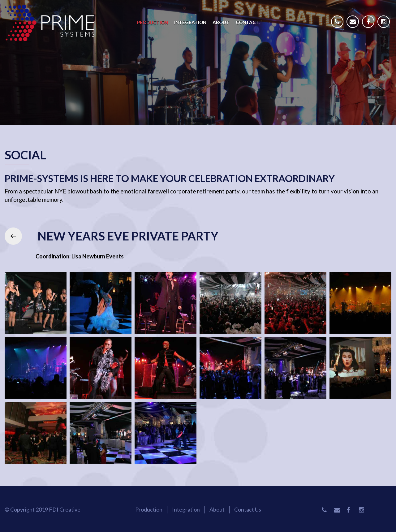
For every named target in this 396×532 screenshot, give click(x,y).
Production (153, 22)
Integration (190, 22)
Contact (247, 22)
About (221, 22)
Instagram (385, 26)
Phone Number (339, 26)
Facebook (370, 26)
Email (354, 26)
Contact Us (248, 509)
